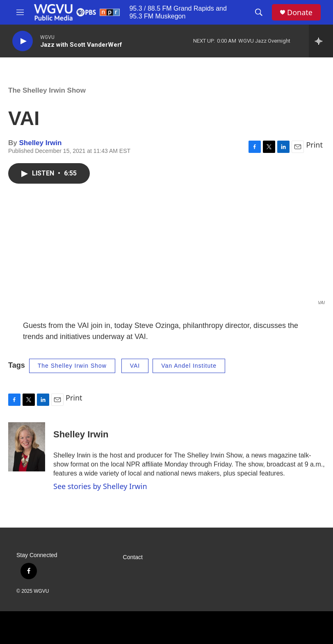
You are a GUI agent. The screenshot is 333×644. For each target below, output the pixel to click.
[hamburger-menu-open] (20, 12)
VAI (135, 366)
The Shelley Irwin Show (47, 90)
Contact (133, 557)
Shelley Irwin (40, 143)
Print (314, 145)
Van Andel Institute (189, 366)
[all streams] (321, 41)
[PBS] (164, 628)
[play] (23, 41)
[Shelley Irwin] (27, 447)
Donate (300, 13)
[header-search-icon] (259, 12)
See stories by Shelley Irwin (100, 486)
